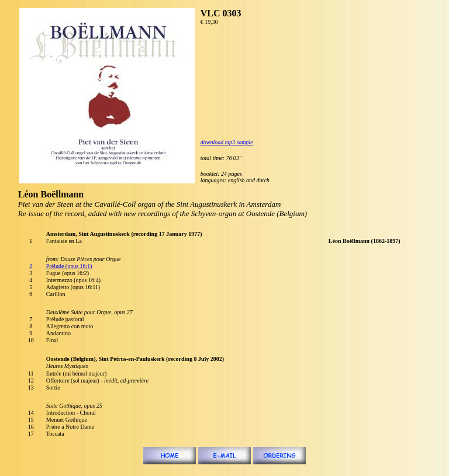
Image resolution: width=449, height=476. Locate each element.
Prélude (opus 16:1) (69, 266)
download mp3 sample (227, 142)
